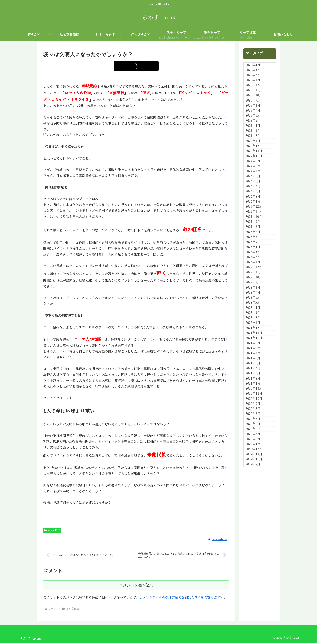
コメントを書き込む (136, 586)
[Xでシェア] (136, 66)
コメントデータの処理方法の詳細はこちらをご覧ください (181, 598)
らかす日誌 (52, 530)
